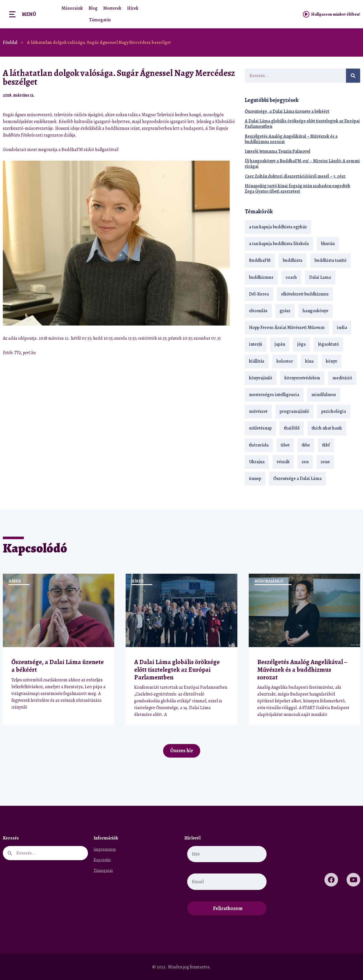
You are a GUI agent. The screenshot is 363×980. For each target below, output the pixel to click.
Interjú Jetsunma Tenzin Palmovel (277, 151)
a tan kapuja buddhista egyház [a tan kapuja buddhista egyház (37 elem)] (278, 227)
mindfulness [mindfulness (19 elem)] (324, 395)
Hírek (133, 8)
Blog (93, 8)
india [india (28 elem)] (342, 328)
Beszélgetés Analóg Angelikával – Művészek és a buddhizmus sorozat (291, 139)
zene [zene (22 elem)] (325, 462)
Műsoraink (72, 8)
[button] (220, 95)
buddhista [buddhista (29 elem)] (293, 260)
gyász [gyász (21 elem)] (285, 311)
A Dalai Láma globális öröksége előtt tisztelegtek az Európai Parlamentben (302, 124)
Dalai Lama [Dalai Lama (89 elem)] (320, 277)
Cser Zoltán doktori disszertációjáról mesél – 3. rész (295, 176)
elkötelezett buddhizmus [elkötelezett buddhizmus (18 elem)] (305, 294)
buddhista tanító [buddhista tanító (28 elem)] (331, 260)
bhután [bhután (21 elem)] (328, 244)
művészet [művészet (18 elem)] (258, 411)
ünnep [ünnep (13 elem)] (255, 479)
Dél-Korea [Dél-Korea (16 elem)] (259, 294)
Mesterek (112, 8)
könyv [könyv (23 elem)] (332, 361)
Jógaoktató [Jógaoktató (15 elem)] (328, 344)
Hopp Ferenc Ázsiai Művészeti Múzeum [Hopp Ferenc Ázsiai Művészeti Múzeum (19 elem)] (287, 328)
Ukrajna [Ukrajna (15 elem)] (257, 462)
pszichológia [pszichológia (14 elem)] (334, 411)
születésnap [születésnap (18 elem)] (260, 428)
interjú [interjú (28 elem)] (256, 344)
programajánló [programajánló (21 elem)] (294, 411)
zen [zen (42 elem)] (305, 462)
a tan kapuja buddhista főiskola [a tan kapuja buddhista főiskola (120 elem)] (279, 244)
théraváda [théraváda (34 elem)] (259, 445)
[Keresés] (353, 76)
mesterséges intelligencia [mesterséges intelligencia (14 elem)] (274, 395)
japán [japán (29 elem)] (280, 344)
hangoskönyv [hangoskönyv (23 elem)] (315, 311)
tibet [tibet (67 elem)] (285, 445)
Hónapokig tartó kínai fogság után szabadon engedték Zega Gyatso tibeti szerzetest (297, 189)
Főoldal (10, 42)
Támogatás (100, 20)
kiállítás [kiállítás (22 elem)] (257, 361)
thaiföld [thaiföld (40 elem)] (292, 428)
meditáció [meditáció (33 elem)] (342, 378)
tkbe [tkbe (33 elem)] (306, 445)
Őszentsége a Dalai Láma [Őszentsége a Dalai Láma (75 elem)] (297, 479)
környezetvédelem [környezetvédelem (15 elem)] (302, 378)
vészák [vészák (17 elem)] (283, 462)
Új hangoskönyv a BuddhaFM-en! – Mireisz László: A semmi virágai (302, 164)
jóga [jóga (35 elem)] (301, 344)
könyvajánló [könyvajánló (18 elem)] (261, 378)
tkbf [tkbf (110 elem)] (326, 445)
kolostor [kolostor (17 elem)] (285, 361)
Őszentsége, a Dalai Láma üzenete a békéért (287, 111)
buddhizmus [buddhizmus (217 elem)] (261, 277)
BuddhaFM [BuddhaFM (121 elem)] (260, 260)
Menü (29, 14)
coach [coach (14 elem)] (291, 277)
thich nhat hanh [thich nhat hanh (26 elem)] (327, 428)
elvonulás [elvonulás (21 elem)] (258, 311)
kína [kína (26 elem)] (309, 361)
